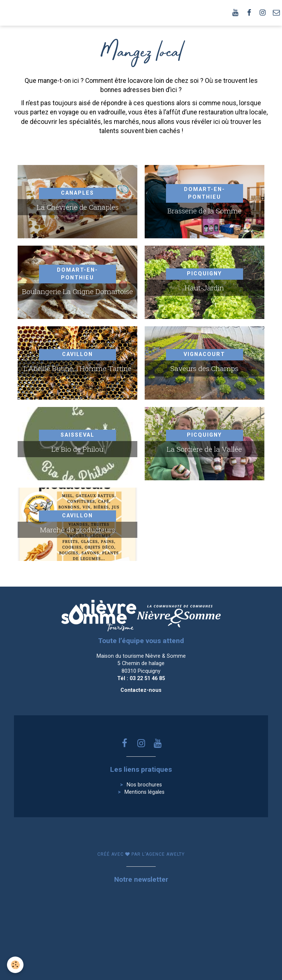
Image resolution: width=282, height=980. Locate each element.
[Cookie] (16, 965)
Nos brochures (144, 785)
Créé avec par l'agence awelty (141, 854)
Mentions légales (144, 792)
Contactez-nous (141, 690)
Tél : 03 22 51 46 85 (141, 678)
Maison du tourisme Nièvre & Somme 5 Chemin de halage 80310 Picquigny (141, 664)
